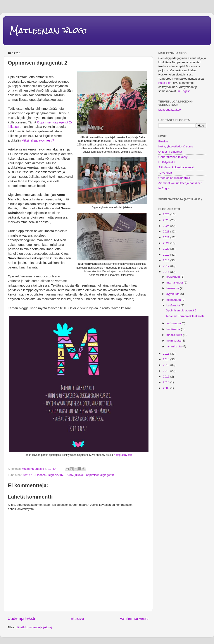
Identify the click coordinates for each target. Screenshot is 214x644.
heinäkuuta (174, 300)
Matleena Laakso (170, 110)
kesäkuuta (173, 305)
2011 (167, 377)
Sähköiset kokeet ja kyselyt (176, 167)
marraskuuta (175, 283)
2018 (167, 260)
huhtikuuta (174, 329)
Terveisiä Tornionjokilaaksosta (185, 316)
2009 (167, 388)
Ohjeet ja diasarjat (170, 152)
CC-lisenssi (39, 475)
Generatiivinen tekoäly (173, 157)
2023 (167, 231)
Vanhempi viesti (134, 618)
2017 (167, 266)
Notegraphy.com (123, 455)
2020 (167, 249)
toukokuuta (174, 323)
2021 (167, 243)
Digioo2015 (55, 475)
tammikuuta (174, 346)
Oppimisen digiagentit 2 (181, 310)
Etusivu (77, 618)
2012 (167, 371)
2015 (167, 354)
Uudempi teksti (21, 618)
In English (184, 91)
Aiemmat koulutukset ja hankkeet (180, 183)
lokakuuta (173, 288)
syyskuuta (173, 294)
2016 (167, 272)
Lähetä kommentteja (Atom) (34, 627)
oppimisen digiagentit (100, 475)
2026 (167, 214)
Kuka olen (165, 83)
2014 (167, 359)
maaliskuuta (175, 335)
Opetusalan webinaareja (174, 178)
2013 (167, 365)
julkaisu (80, 475)
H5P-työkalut (167, 162)
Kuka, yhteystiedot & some (176, 146)
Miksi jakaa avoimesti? (38, 140)
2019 (167, 255)
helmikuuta (174, 341)
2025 (167, 220)
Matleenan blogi (48, 30)
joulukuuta (173, 277)
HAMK (69, 475)
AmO (26, 475)
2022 (167, 237)
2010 (167, 382)
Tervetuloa (165, 173)
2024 (167, 226)
